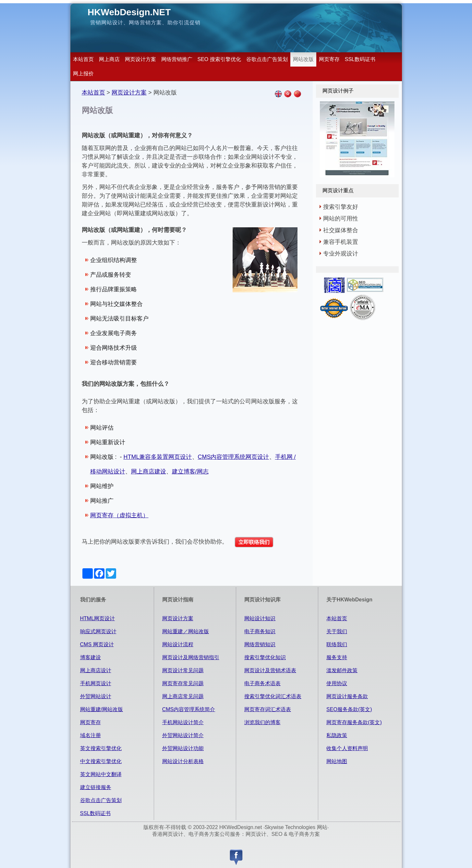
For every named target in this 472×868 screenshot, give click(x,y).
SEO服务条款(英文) (349, 709)
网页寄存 (329, 59)
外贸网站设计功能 (183, 748)
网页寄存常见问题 (183, 683)
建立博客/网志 (190, 472)
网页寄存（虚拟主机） (119, 515)
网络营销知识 (260, 644)
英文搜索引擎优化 (101, 748)
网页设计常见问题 (183, 670)
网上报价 (83, 74)
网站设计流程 (178, 644)
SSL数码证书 (360, 59)
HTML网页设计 (98, 618)
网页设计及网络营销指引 (191, 657)
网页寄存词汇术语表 (268, 709)
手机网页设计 (96, 683)
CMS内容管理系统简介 (189, 709)
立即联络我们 (254, 542)
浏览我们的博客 (262, 722)
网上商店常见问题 (183, 696)
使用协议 (337, 683)
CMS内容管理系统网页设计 (234, 457)
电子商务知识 (260, 631)
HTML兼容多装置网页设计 (158, 457)
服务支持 (337, 657)
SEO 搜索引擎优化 (219, 59)
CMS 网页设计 (97, 644)
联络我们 (337, 644)
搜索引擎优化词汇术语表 (273, 696)
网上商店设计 (96, 670)
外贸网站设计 (96, 696)
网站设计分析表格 (183, 761)
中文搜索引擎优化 (101, 761)
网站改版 (303, 59)
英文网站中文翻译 (101, 774)
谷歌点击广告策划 (267, 59)
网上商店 (109, 59)
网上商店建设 (149, 472)
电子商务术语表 (262, 683)
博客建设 (91, 657)
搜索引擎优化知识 (265, 657)
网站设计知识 (260, 618)
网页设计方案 (140, 59)
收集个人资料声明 (347, 748)
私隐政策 (337, 735)
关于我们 (337, 631)
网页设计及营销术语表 (270, 670)
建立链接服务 (96, 787)
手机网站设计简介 (183, 722)
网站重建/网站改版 (102, 709)
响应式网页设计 (98, 631)
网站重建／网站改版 (186, 631)
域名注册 (91, 735)
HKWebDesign (129, 12)
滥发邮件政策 (342, 670)
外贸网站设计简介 (183, 735)
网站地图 (337, 761)
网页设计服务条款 (347, 696)
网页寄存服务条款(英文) (354, 722)
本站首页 (83, 59)
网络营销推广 (177, 59)
